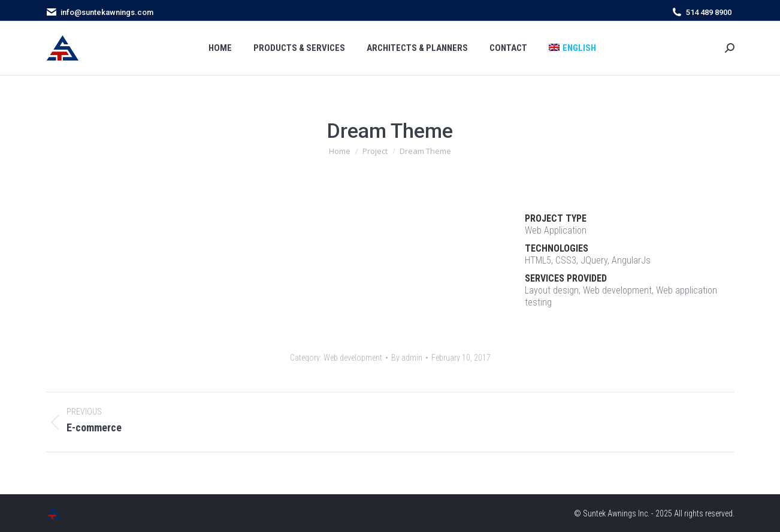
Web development (353, 358)
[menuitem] (572, 48)
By (407, 358)
